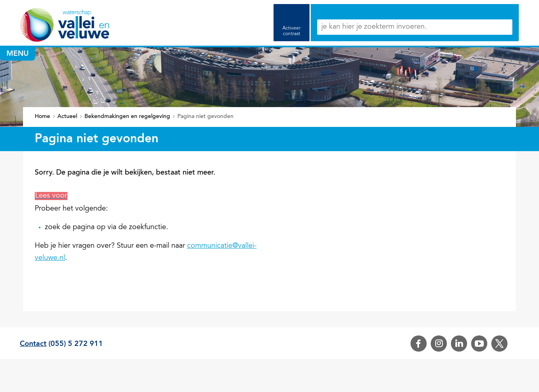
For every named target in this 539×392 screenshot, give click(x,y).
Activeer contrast (292, 31)
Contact (33, 344)
